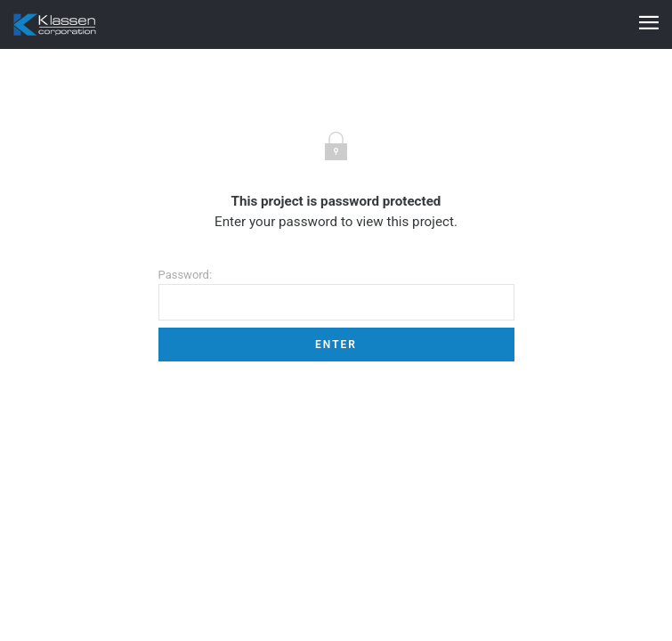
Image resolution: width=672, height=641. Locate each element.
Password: (336, 294)
